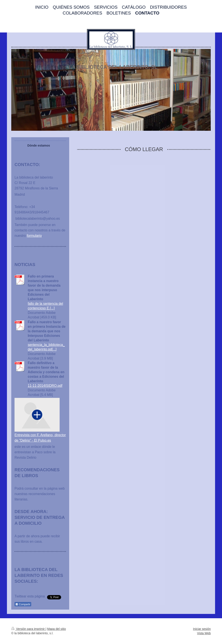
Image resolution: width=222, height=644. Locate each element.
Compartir (23, 604)
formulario (34, 236)
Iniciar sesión (202, 629)
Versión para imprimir (28, 629)
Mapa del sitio (57, 629)
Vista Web (204, 633)
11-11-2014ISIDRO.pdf (45, 386)
